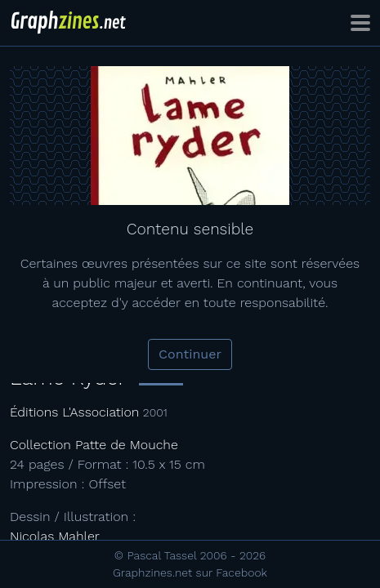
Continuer (190, 354)
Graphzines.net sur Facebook (190, 572)
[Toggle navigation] (360, 23)
